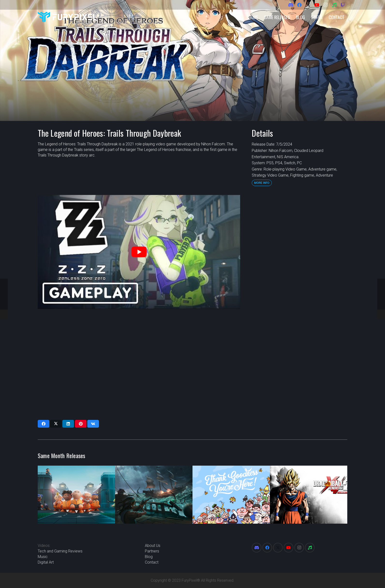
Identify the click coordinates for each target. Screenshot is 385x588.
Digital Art (46, 562)
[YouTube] (317, 5)
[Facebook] (299, 5)
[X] (308, 5)
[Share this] (44, 424)
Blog (149, 557)
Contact (152, 562)
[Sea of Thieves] (154, 495)
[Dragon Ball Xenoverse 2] (309, 495)
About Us (153, 546)
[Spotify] (334, 5)
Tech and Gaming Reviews (60, 551)
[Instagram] (326, 5)
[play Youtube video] (139, 252)
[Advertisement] (300, 268)
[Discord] (291, 5)
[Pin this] (81, 424)
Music (43, 557)
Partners (152, 551)
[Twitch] (343, 5)
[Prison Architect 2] (76, 495)
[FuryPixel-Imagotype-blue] (67, 17)
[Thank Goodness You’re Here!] (231, 495)
